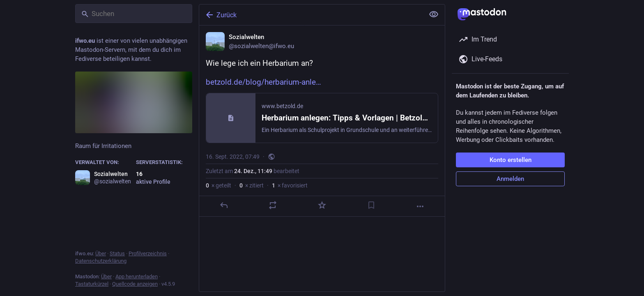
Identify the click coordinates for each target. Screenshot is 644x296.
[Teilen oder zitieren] (273, 205)
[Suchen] (134, 14)
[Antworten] (224, 205)
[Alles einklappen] (434, 14)
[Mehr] (420, 206)
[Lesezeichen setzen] (371, 205)
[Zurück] (311, 15)
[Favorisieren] (322, 205)
